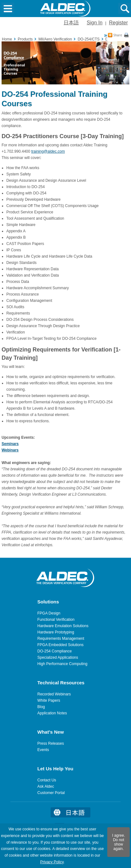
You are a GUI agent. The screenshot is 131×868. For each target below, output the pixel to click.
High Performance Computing (62, 664)
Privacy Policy (52, 862)
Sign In (95, 23)
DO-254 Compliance (55, 651)
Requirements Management (61, 639)
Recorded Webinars (54, 694)
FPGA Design (49, 613)
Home (7, 39)
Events (43, 750)
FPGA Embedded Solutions (60, 645)
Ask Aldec (46, 786)
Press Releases (51, 743)
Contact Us (47, 780)
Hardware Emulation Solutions (63, 626)
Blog (41, 707)
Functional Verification (56, 620)
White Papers (49, 700)
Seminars (10, 444)
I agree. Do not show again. (119, 842)
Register (118, 23)
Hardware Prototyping (56, 632)
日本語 (71, 23)
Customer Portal (51, 793)
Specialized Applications (58, 657)
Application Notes (52, 713)
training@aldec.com (48, 151)
